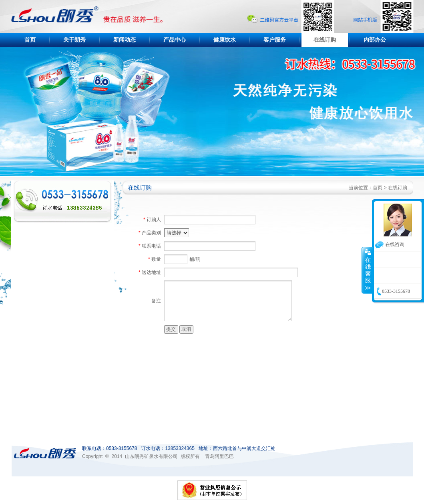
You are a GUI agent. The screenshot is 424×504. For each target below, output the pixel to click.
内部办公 (375, 40)
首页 (30, 40)
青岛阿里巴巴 (219, 456)
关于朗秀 (74, 40)
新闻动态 (125, 40)
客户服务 (275, 40)
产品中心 (175, 40)
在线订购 (325, 40)
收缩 (367, 270)
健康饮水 (225, 40)
